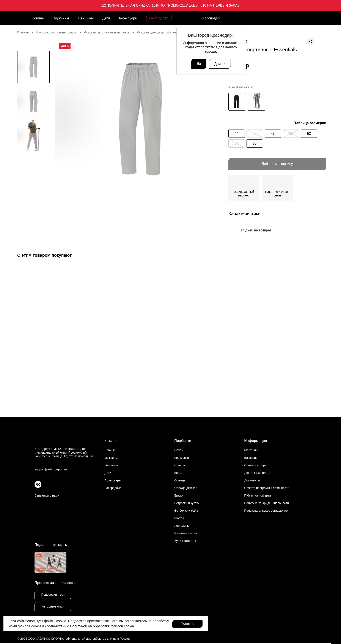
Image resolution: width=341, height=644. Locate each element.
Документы (252, 481)
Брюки (179, 496)
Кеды (178, 473)
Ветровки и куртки (187, 503)
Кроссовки (181, 458)
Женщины (86, 18)
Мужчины (61, 18)
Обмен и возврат (256, 465)
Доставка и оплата (257, 473)
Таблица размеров (310, 123)
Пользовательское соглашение (266, 511)
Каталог (111, 441)
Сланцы (180, 465)
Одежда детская (186, 488)
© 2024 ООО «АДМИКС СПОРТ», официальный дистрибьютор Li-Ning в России (73, 639)
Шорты (179, 518)
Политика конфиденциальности (266, 503)
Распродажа (159, 18)
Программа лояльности (55, 583)
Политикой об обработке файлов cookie (102, 626)
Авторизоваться (53, 607)
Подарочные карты (51, 545)
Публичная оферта (258, 496)
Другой (220, 64)
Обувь (179, 450)
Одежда (180, 481)
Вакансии (251, 458)
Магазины (251, 450)
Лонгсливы (182, 526)
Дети (106, 18)
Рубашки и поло (185, 533)
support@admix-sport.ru (51, 470)
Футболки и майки (187, 511)
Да (199, 64)
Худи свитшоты (185, 541)
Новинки (38, 18)
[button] (33, 209)
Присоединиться (53, 595)
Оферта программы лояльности (267, 488)
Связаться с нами (47, 496)
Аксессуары (128, 18)
